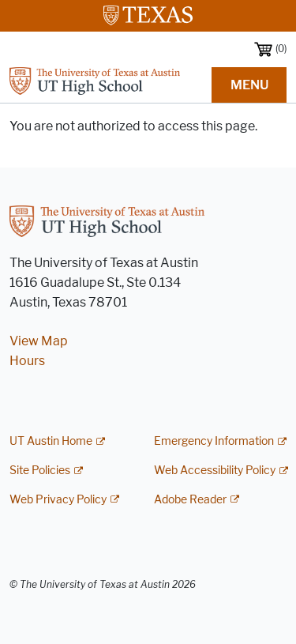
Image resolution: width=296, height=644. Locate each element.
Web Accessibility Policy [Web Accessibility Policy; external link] (215, 471)
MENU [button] (249, 85)
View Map (39, 341)
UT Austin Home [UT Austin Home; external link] (51, 441)
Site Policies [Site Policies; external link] (40, 471)
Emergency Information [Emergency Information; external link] (214, 441)
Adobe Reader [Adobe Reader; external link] (190, 500)
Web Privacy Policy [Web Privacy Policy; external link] (58, 500)
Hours (27, 361)
